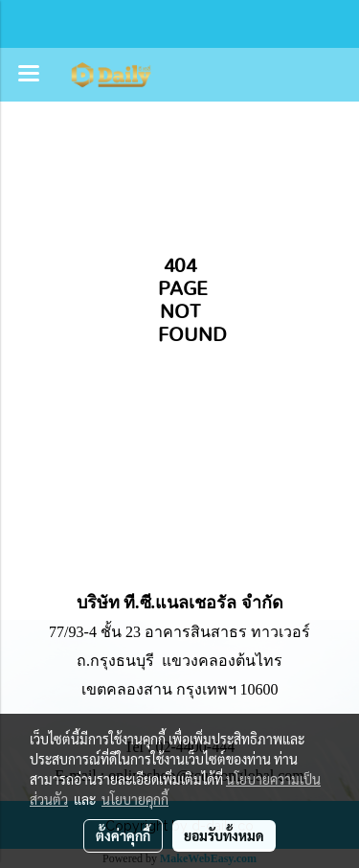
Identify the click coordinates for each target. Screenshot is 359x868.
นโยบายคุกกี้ (135, 799)
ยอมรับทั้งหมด (224, 835)
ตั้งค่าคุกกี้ (123, 835)
